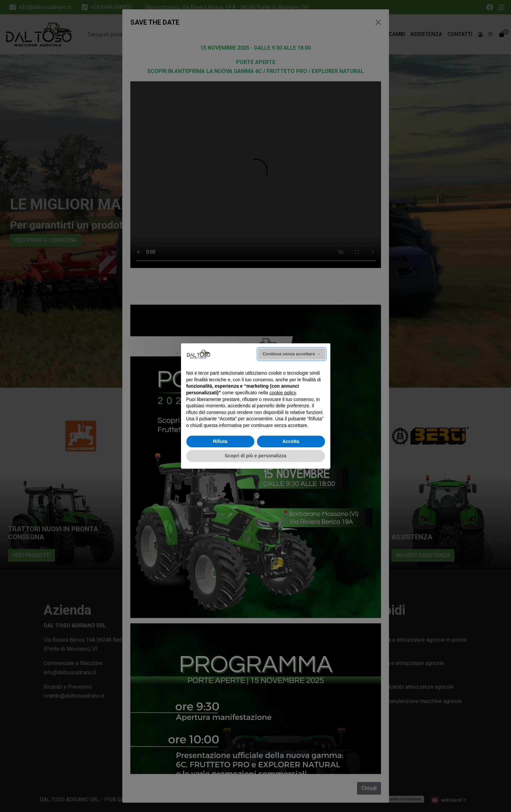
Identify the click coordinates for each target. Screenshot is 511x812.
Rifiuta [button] (220, 441)
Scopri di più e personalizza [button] (255, 456)
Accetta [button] (291, 441)
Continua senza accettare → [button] (291, 354)
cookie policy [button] (282, 393)
